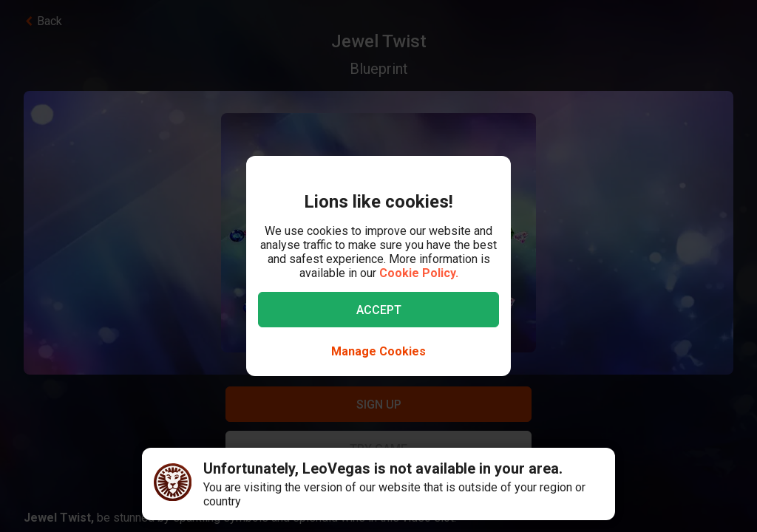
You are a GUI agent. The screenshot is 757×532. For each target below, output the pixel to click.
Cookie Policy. (419, 273)
